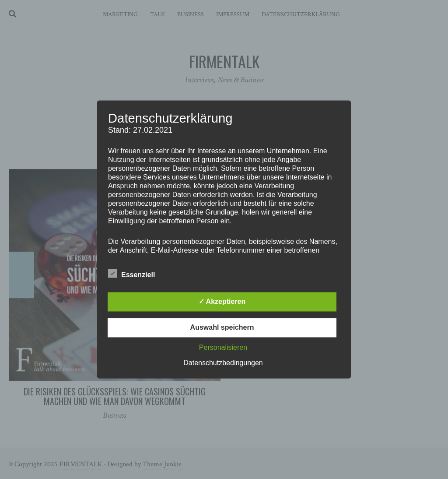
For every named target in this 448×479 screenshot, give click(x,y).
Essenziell (131, 274)
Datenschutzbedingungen (223, 363)
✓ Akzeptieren (222, 302)
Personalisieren (223, 348)
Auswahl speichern (222, 328)
